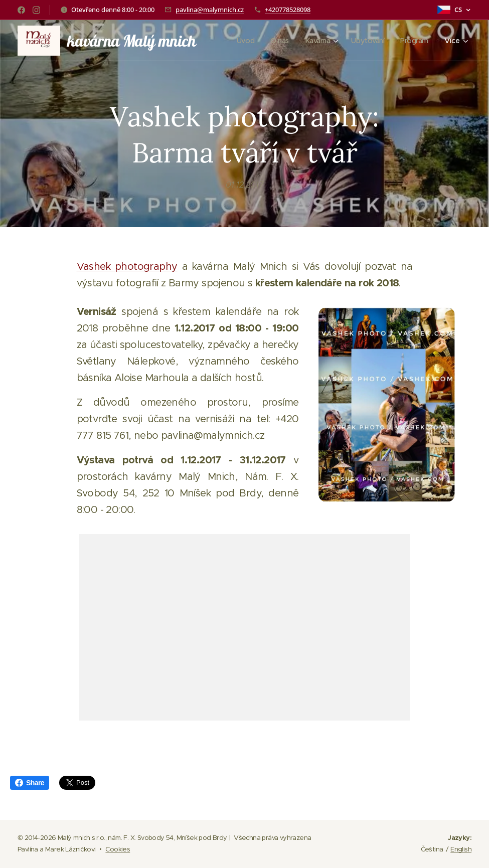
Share (30, 783)
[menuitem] (241, 41)
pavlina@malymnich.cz (210, 10)
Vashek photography (127, 267)
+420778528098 (288, 10)
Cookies (118, 849)
